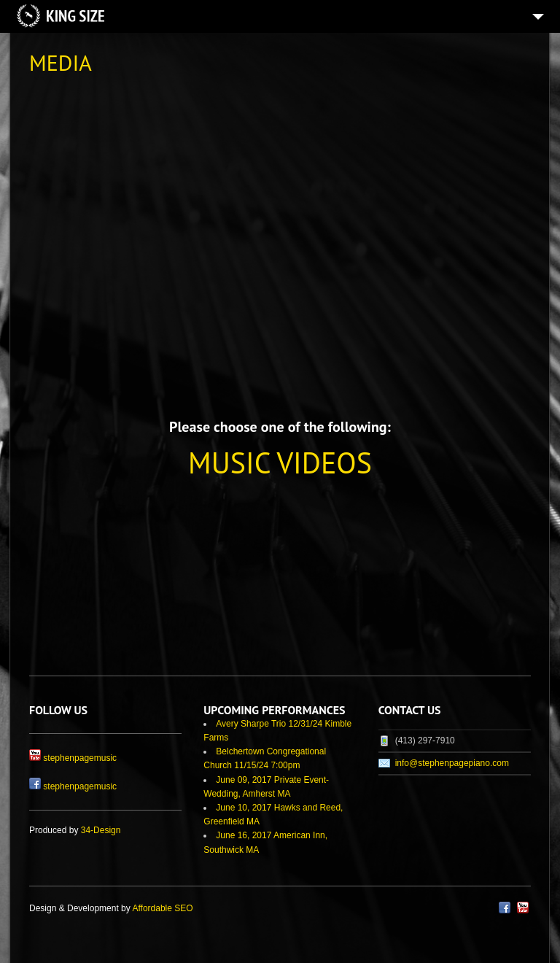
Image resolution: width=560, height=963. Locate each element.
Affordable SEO (162, 908)
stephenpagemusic (80, 758)
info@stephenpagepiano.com (452, 763)
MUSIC (229, 463)
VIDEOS (324, 463)
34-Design (101, 830)
